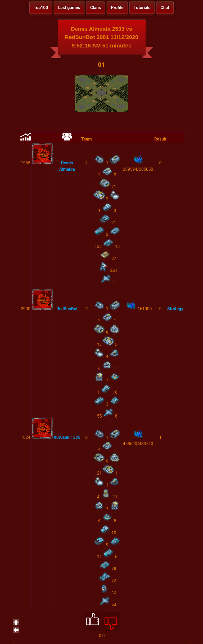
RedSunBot (67, 309)
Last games (69, 8)
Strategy (175, 309)
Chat (165, 8)
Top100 (41, 8)
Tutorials (142, 8)
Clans (96, 8)
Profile (117, 8)
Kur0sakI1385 (67, 437)
